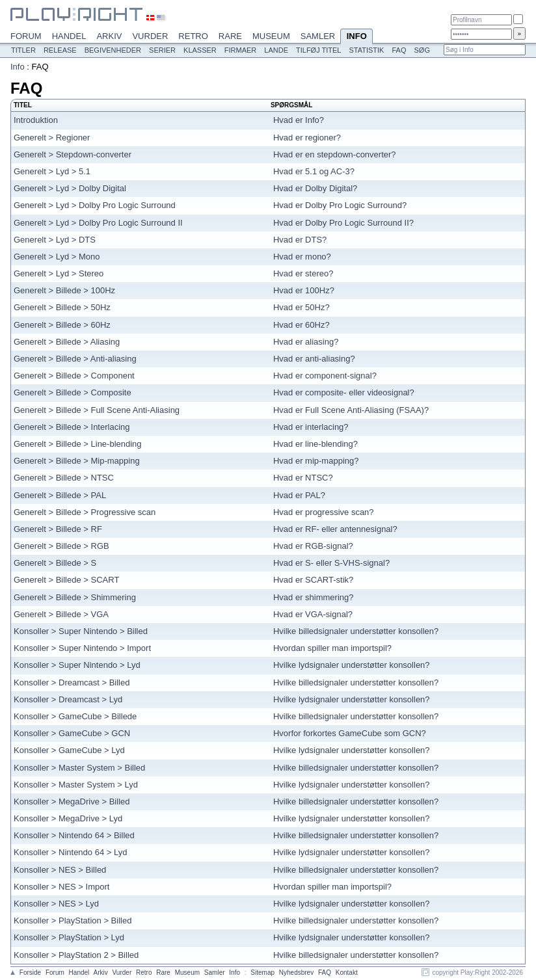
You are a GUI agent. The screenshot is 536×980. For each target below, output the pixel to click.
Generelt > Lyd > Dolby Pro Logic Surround (95, 205)
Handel (69, 36)
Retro (193, 36)
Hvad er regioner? (307, 138)
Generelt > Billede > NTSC (64, 478)
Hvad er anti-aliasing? (314, 359)
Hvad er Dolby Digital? (315, 188)
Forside (30, 973)
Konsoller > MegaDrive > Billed (72, 801)
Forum (26, 36)
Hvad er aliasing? (306, 342)
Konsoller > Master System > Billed (79, 768)
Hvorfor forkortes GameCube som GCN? (350, 733)
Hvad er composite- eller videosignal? (344, 392)
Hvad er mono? (302, 257)
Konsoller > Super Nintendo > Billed (81, 631)
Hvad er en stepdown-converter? (335, 154)
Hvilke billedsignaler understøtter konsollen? (356, 631)
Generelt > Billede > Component (74, 376)
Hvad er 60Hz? (301, 325)
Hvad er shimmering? (314, 597)
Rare (230, 36)
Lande (276, 50)
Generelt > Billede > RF (58, 529)
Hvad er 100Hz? (304, 290)
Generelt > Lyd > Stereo (59, 273)
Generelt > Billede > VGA (61, 614)
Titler (23, 50)
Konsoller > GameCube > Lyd (69, 750)
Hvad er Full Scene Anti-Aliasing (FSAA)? (351, 410)
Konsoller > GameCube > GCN (72, 733)
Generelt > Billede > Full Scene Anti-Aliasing (97, 410)
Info (356, 37)
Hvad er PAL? (299, 495)
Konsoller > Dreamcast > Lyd (68, 699)
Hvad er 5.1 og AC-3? (314, 171)
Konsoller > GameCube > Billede (75, 716)
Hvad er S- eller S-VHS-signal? (331, 563)
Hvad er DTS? (300, 240)
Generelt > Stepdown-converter (73, 154)
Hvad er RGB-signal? (313, 546)
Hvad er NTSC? (303, 478)
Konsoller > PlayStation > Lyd (69, 937)
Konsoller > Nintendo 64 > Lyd (70, 852)
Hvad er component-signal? (325, 376)
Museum (271, 36)
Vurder (150, 36)
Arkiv (109, 36)
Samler (318, 36)
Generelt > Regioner (52, 138)
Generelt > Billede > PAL (60, 495)
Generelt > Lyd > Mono (57, 257)
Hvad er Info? (299, 120)
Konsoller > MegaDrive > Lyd (68, 818)
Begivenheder (113, 50)
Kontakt (347, 973)
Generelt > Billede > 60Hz (62, 325)
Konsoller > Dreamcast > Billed (72, 682)
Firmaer (241, 50)
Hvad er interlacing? (311, 427)
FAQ (399, 50)
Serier (162, 50)
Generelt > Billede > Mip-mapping (77, 461)
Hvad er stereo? (303, 273)
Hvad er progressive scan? (324, 512)
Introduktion (36, 120)
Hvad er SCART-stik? (313, 580)
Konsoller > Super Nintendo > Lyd (77, 665)
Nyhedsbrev (296, 973)
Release (60, 50)
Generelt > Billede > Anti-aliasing (75, 359)
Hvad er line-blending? (315, 444)
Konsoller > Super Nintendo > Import (82, 648)
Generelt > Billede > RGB (61, 546)
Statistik (366, 50)
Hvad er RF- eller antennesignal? (335, 529)
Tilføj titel (318, 50)
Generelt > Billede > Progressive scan (85, 512)
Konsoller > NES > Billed (60, 870)
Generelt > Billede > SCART (66, 580)
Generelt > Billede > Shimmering (75, 597)
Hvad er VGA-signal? (313, 614)
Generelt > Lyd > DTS (55, 240)
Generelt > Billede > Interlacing (72, 427)
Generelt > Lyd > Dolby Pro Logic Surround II (98, 223)
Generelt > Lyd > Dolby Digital (70, 188)
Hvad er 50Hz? (301, 307)
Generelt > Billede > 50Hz (62, 307)
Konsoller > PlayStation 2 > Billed (76, 955)
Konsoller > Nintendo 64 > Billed (74, 835)
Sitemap (262, 973)
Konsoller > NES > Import (61, 887)
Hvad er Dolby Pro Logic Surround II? (343, 223)
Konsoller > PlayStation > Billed (73, 920)
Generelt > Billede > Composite (73, 392)
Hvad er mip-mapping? (316, 461)
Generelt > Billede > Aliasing (67, 342)
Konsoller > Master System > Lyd (76, 785)
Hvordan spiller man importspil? (332, 648)
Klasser (200, 50)
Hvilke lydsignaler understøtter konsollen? (352, 665)
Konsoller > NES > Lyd (56, 904)
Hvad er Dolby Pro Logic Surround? (340, 205)
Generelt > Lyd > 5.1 (52, 171)
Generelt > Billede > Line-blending (78, 444)
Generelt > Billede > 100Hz (64, 290)
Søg (422, 50)
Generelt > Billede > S (55, 563)
